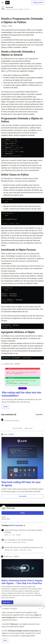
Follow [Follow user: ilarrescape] (22, 513)
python (5, 26)
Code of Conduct (17, 428)
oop (10, 26)
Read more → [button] (7, 602)
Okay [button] (5, 640)
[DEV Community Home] (7, 3)
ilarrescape (10, 7)
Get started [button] (23, 496)
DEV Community (17, 525)
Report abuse (29, 428)
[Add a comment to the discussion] (24, 422)
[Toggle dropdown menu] (42, 364)
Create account (38, 3)
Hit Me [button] (5, 407)
